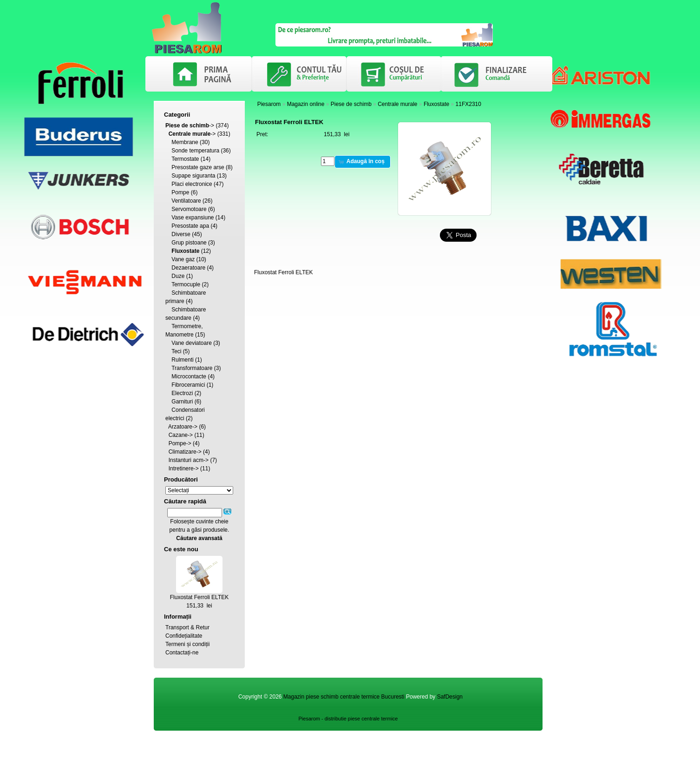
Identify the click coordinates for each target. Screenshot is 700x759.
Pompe (180, 192)
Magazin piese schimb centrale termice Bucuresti (344, 697)
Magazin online (306, 104)
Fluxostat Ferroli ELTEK (199, 597)
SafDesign (450, 697)
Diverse (181, 234)
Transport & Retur (187, 627)
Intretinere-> (184, 469)
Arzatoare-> (183, 427)
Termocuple (186, 284)
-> (190, 125)
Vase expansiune (193, 218)
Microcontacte (189, 376)
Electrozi (182, 393)
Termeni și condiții (187, 644)
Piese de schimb (351, 104)
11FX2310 (468, 104)
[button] (363, 162)
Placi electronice (192, 184)
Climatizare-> (185, 452)
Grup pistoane (189, 243)
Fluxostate (436, 104)
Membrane (185, 142)
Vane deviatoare (192, 343)
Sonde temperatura (195, 151)
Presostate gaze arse (198, 167)
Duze (178, 276)
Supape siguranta (193, 176)
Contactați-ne (182, 653)
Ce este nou (181, 549)
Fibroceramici (188, 385)
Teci (176, 351)
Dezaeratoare (188, 268)
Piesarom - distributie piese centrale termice (348, 719)
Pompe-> (180, 443)
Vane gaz (183, 259)
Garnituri (182, 402)
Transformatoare (192, 368)
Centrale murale (397, 104)
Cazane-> (181, 435)
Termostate (185, 159)
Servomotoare (189, 209)
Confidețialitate (184, 636)
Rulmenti (182, 360)
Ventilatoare (186, 201)
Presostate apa (190, 226)
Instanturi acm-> (189, 460)
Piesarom (269, 104)
